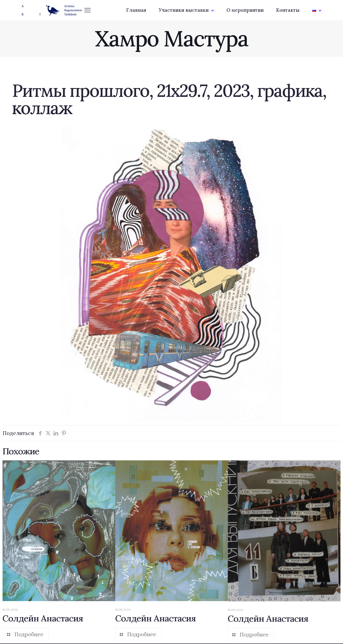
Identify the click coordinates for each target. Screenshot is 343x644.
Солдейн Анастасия (43, 618)
